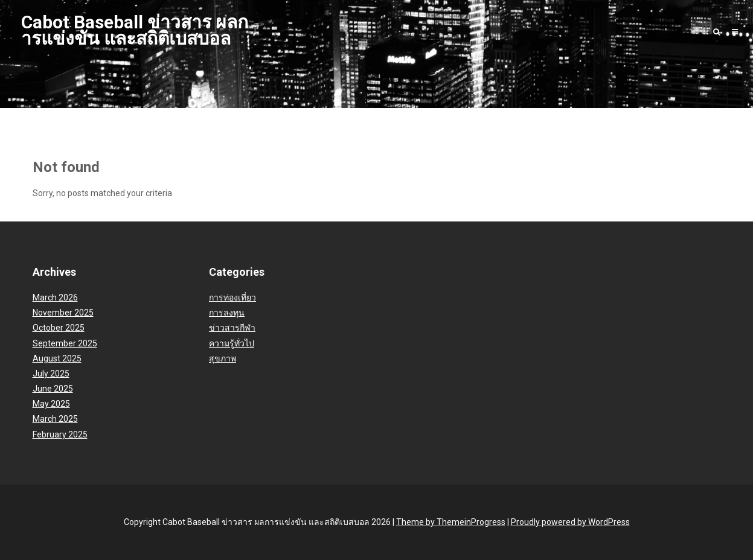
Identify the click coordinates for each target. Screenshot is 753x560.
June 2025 (53, 389)
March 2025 (55, 419)
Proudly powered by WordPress (570, 522)
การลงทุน (227, 313)
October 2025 (59, 328)
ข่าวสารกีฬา (232, 328)
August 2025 (57, 358)
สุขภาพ (223, 358)
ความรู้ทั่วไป (232, 343)
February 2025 (60, 434)
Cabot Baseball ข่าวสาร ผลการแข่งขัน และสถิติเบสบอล (135, 30)
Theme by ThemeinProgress (451, 522)
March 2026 (55, 297)
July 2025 (51, 374)
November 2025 (63, 313)
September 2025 (65, 343)
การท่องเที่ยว (232, 297)
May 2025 (51, 404)
